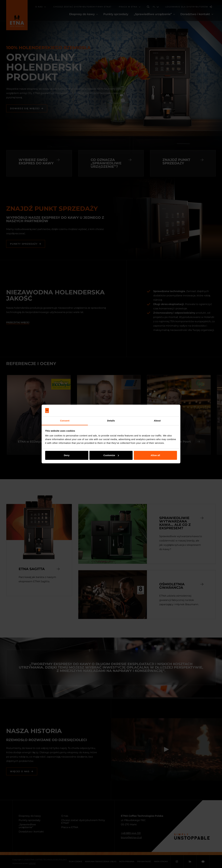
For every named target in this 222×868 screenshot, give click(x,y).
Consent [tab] (65, 421)
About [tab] (157, 421)
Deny (67, 455)
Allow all (155, 455)
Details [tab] (111, 421)
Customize (111, 455)
